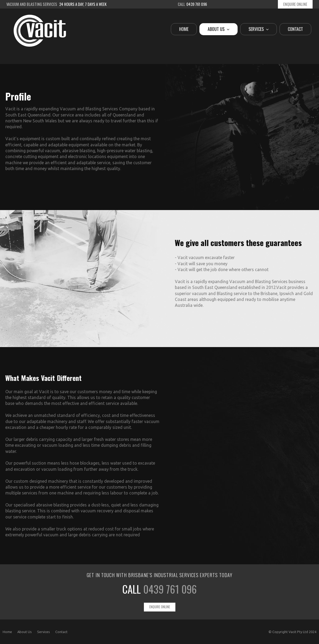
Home (7, 632)
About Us (25, 632)
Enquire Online (295, 4)
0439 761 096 (170, 589)
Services (44, 632)
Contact (61, 632)
